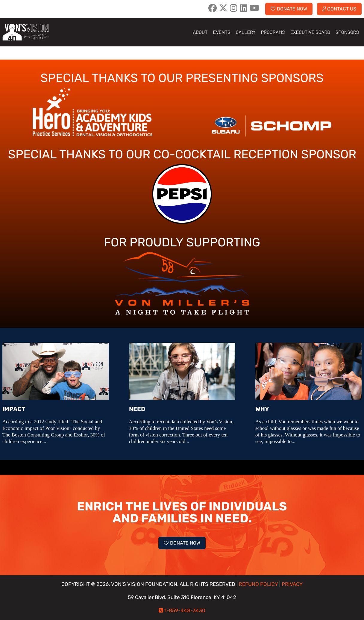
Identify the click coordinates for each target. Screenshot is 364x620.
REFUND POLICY (258, 584)
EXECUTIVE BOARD (310, 32)
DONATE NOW (289, 9)
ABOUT (200, 32)
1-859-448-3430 (185, 611)
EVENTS (222, 32)
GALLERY (246, 32)
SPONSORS (347, 32)
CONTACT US (339, 9)
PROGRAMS (273, 32)
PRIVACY (292, 584)
